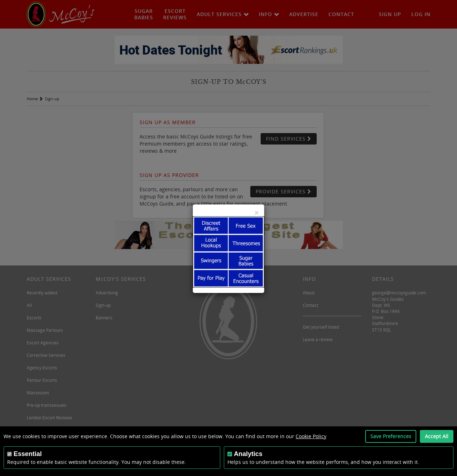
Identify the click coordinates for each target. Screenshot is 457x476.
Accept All (437, 436)
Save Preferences (391, 436)
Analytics (248, 454)
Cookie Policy (311, 436)
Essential (28, 454)
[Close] (257, 212)
